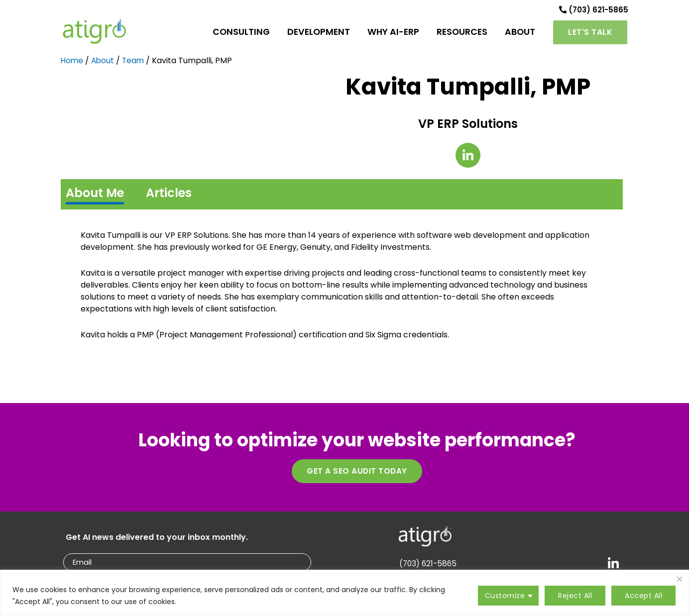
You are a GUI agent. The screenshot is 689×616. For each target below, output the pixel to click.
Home (72, 66)
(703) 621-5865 (592, 12)
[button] (590, 36)
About (104, 66)
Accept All (643, 596)
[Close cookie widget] (680, 579)
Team (135, 66)
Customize (505, 596)
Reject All (575, 596)
